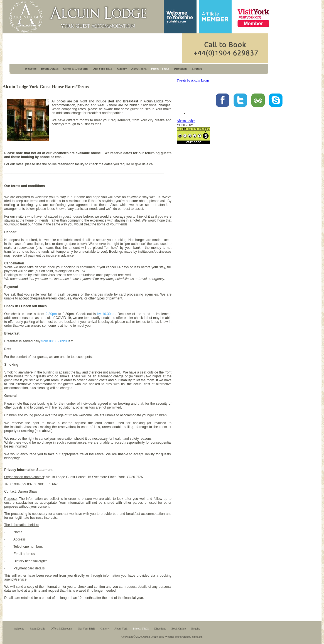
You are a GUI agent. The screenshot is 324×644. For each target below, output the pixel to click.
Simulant (197, 637)
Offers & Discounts (75, 68)
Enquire (197, 68)
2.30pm (51, 314)
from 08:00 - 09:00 (55, 341)
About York (139, 68)
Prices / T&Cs (160, 68)
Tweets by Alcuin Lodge (193, 80)
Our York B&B (103, 68)
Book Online (179, 629)
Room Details (50, 68)
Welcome (30, 68)
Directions (180, 68)
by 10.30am (106, 314)
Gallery (122, 68)
